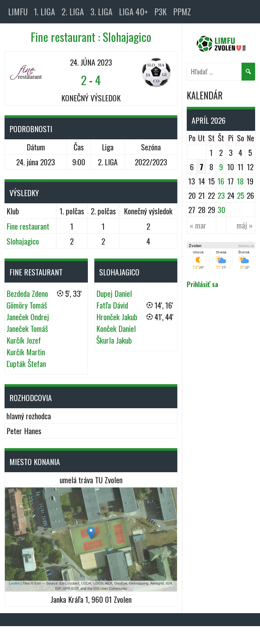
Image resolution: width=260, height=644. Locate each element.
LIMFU (18, 12)
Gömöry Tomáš (27, 305)
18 (240, 181)
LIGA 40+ (133, 12)
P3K (160, 12)
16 (221, 181)
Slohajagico (23, 241)
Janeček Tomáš (27, 328)
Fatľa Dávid (112, 305)
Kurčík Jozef (24, 340)
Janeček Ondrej (28, 317)
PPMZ (182, 12)
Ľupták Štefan (26, 363)
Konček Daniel (116, 328)
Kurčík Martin (26, 352)
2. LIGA (73, 12)
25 (241, 195)
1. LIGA (45, 12)
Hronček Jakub (117, 317)
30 (221, 209)
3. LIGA (101, 12)
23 (221, 195)
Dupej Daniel (114, 293)
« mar (198, 225)
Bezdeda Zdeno (27, 293)
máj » (245, 225)
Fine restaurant (28, 226)
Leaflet (14, 583)
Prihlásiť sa (202, 284)
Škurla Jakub (114, 340)
